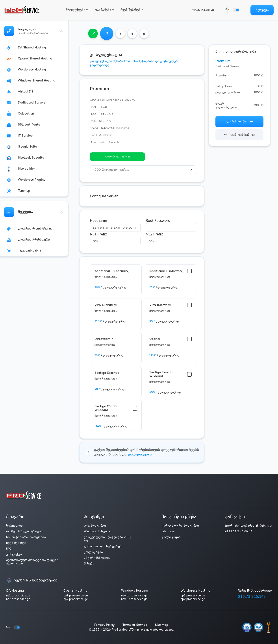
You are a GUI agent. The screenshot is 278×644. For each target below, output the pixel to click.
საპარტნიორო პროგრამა (26, 537)
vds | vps (168, 531)
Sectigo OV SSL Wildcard (106, 408)
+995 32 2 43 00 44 (202, 10)
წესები (89, 564)
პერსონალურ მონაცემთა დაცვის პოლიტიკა (32, 562)
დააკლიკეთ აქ (141, 455)
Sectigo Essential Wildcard (162, 374)
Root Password (158, 220)
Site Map (162, 625)
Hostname (98, 220)
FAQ (9, 549)
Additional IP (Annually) (112, 271)
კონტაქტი (14, 554)
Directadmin (104, 339)
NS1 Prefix (98, 234)
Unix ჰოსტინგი (95, 526)
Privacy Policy (105, 625)
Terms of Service (135, 625)
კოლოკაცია (93, 552)
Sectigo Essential (107, 373)
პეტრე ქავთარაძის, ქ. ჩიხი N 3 (248, 526)
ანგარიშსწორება (97, 558)
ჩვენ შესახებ (16, 543)
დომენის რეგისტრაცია (24, 531)
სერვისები (14, 526)
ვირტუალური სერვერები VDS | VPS (108, 539)
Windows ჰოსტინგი (98, 531)
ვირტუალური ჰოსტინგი (180, 526)
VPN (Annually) (106, 305)
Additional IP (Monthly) (166, 271)
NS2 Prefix (154, 234)
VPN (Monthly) (160, 305)
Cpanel (155, 339)
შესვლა (262, 10)
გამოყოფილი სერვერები (104, 546)
